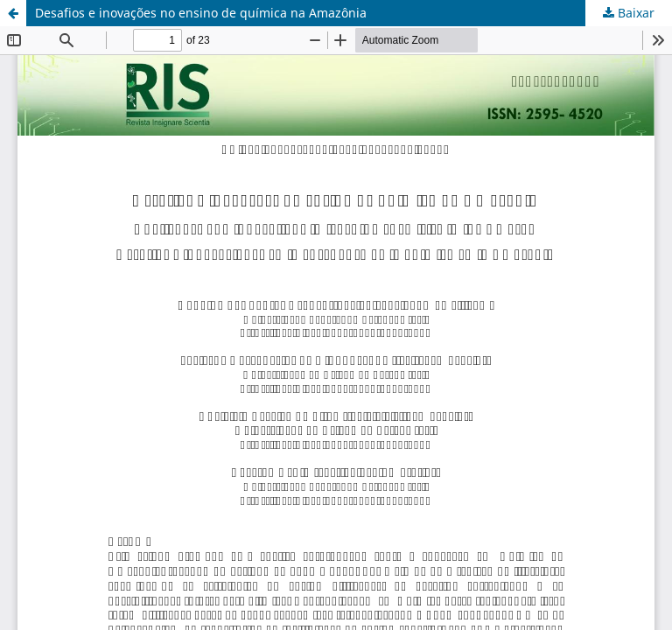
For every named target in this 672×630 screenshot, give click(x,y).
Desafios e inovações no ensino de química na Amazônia (201, 13)
